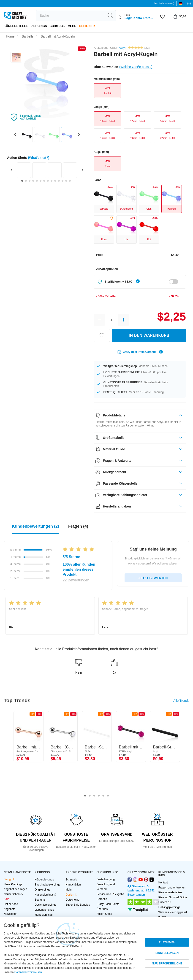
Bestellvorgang (106, 879)
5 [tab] (103, 796)
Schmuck (57, 26)
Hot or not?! (11, 904)
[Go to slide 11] (59, 181)
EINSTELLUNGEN (167, 953)
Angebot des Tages (15, 889)
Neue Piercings (13, 884)
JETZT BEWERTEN (153, 578)
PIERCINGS (39, 26)
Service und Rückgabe (110, 894)
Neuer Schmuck (13, 894)
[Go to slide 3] (30, 181)
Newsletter (10, 914)
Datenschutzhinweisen (28, 972)
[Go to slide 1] (22, 181)
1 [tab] (85, 796)
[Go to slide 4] (33, 181)
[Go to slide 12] (63, 181)
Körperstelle (16, 26)
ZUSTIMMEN (167, 942)
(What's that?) (39, 158)
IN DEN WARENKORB (149, 335)
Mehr (72, 26)
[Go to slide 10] (55, 181)
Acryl (122, 48)
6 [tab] (108, 796)
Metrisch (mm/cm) (164, 3)
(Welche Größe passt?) (136, 67)
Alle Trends (181, 701)
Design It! (87, 26)
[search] (70, 16)
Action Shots (104, 914)
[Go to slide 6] (41, 181)
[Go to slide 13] (66, 181)
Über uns (102, 909)
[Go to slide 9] (52, 181)
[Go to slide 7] (44, 181)
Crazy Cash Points (108, 904)
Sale (6, 899)
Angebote (10, 909)
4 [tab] (99, 796)
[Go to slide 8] (48, 181)
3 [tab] (94, 796)
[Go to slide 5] (37, 181)
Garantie (102, 899)
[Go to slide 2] (26, 181)
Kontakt (163, 883)
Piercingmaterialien (170, 892)
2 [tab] (90, 796)
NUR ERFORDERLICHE (167, 964)
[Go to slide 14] (70, 181)
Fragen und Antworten (172, 888)
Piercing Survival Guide (173, 897)
